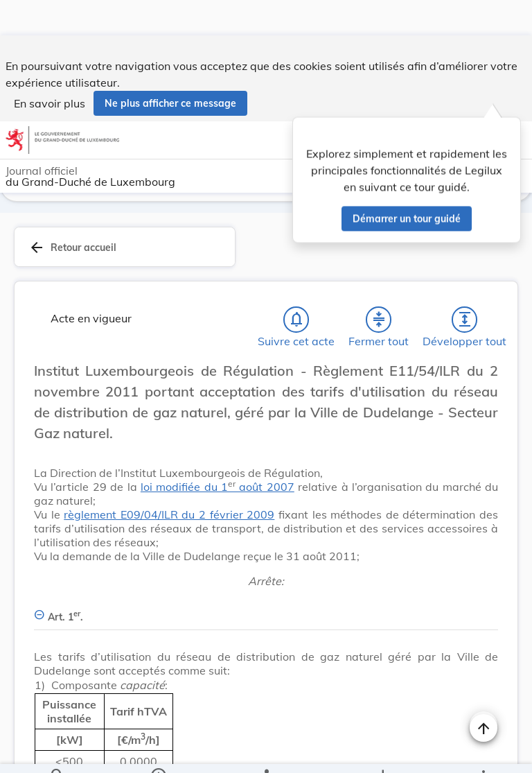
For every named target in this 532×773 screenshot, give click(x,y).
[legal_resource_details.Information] (158, 751)
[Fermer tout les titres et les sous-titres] (379, 322)
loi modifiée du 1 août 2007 (218, 489)
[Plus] (483, 751)
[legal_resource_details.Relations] (266, 751)
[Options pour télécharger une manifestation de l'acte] (382, 751)
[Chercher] (57, 751)
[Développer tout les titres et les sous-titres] (465, 322)
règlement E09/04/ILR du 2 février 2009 (169, 517)
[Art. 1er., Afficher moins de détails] (266, 612)
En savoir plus (50, 68)
